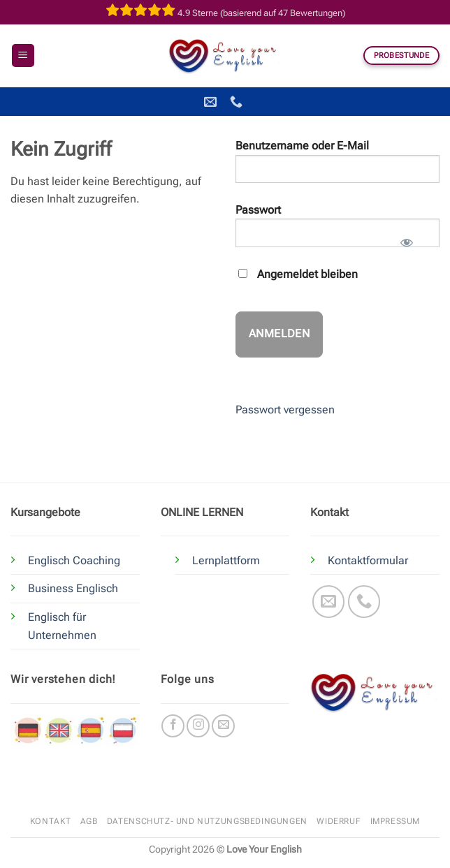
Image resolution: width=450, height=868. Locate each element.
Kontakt (50, 821)
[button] (23, 56)
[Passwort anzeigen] (406, 238)
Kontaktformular (368, 560)
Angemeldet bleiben (298, 274)
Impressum (395, 821)
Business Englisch (73, 588)
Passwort (258, 210)
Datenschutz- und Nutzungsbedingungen (207, 821)
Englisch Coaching (74, 560)
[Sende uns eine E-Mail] (329, 602)
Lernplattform (226, 560)
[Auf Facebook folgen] (173, 726)
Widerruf (339, 821)
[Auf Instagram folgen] (198, 726)
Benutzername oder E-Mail (302, 146)
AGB (89, 821)
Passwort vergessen (285, 410)
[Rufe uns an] (364, 602)
